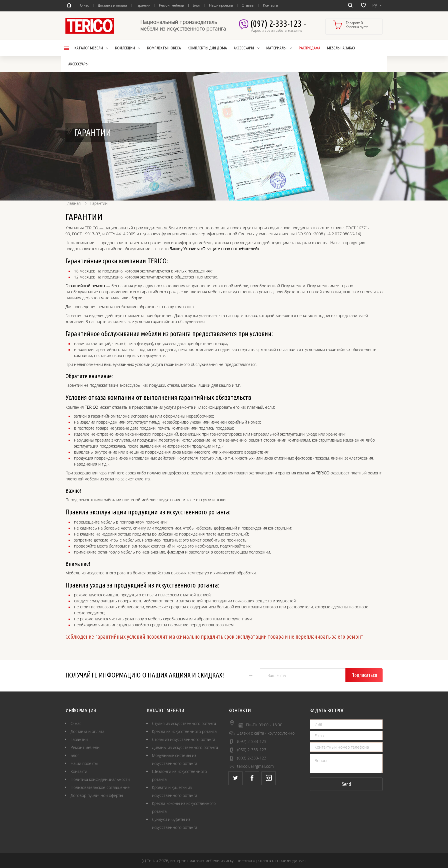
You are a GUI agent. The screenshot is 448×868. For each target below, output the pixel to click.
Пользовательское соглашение (100, 787)
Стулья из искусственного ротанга (184, 723)
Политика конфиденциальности (100, 779)
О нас (84, 5)
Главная (73, 203)
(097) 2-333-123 (278, 24)
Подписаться (364, 675)
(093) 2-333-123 (252, 758)
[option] (224, 136)
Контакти (79, 771)
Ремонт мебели (172, 5)
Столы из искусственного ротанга (184, 739)
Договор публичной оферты (97, 795)
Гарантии (143, 5)
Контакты (271, 5)
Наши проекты (221, 5)
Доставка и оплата (112, 5)
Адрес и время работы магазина (277, 31)
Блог (197, 5)
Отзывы (248, 5)
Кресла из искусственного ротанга (184, 731)
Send (346, 784)
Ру (377, 5)
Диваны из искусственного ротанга (185, 747)
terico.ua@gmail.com (255, 766)
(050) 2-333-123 (252, 750)
